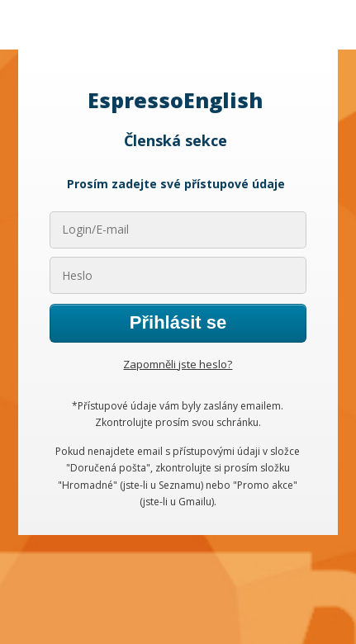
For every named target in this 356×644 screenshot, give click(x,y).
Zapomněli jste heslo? (178, 364)
